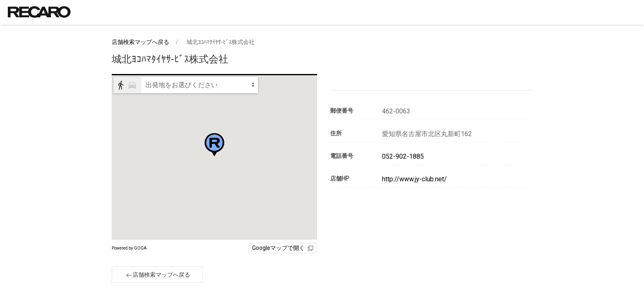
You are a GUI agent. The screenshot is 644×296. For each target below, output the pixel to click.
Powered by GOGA (129, 248)
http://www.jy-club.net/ (414, 179)
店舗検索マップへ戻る (140, 42)
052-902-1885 (403, 156)
